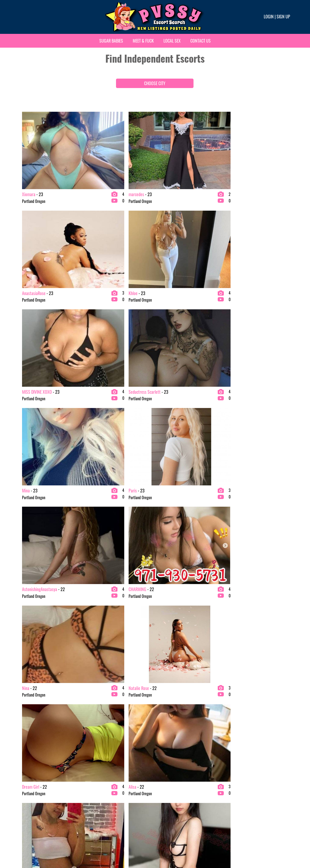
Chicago (26, 786)
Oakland (163, 748)
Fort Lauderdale (31, 817)
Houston (94, 740)
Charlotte (27, 779)
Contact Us (201, 41)
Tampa (230, 794)
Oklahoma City (167, 755)
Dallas (24, 802)
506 (216, 629)
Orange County (167, 763)
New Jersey (165, 724)
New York (164, 740)
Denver (25, 809)
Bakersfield (28, 755)
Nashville (163, 717)
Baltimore (27, 763)
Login (269, 16)
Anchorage (27, 724)
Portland (163, 802)
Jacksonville (97, 755)
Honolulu (95, 732)
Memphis (95, 794)
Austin (24, 748)
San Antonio (234, 755)
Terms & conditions (232, 848)
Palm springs (166, 779)
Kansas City (97, 763)
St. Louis (232, 740)
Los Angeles (97, 779)
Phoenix (163, 794)
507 (228, 629)
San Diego (233, 763)
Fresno (93, 724)
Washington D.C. (237, 809)
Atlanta (25, 740)
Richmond (232, 717)
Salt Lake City (235, 748)
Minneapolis (97, 817)
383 (167, 629)
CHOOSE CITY (155, 83)
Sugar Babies (111, 41)
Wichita (231, 817)
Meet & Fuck (143, 41)
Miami (93, 802)
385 (191, 629)
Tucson (230, 802)
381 (143, 629)
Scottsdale (233, 779)
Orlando (163, 771)
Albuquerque (29, 717)
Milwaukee (96, 809)
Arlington (26, 732)
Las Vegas (95, 771)
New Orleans (166, 732)
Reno (160, 817)
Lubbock (94, 786)
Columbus (27, 794)
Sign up (283, 16)
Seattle (231, 786)
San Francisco (235, 771)
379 (119, 629)
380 (131, 629)
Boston (25, 771)
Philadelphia (166, 786)
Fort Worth (96, 717)
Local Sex (172, 41)
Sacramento (234, 732)
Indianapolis (97, 748)
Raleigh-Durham (168, 809)
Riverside (232, 724)
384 (179, 629)
